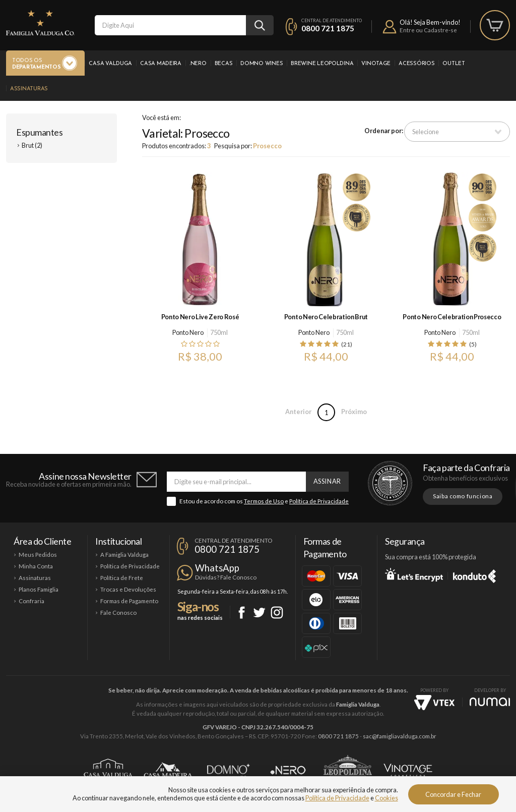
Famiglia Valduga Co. (40, 23)
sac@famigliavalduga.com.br (400, 736)
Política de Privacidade (319, 501)
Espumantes (40, 132)
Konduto (474, 574)
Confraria (31, 601)
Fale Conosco (118, 613)
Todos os (36, 64)
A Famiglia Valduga (124, 555)
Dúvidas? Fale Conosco (226, 577)
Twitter (259, 613)
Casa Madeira (161, 64)
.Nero (198, 64)
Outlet (454, 64)
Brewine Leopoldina (322, 64)
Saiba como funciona (463, 496)
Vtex (434, 703)
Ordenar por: (384, 131)
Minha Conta (36, 566)
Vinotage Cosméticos (408, 770)
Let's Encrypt (414, 574)
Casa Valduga (110, 64)
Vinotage (376, 64)
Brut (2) (32, 145)
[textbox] (170, 25)
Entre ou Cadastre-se (428, 30)
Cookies (386, 798)
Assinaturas (29, 89)
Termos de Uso (264, 501)
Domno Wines (262, 64)
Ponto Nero (188, 332)
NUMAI (490, 702)
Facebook (242, 613)
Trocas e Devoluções (128, 589)
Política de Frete (122, 578)
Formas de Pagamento (129, 601)
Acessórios (416, 64)
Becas (224, 64)
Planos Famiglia (39, 589)
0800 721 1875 (328, 28)
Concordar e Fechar (453, 794)
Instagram (277, 613)
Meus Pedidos (38, 555)
